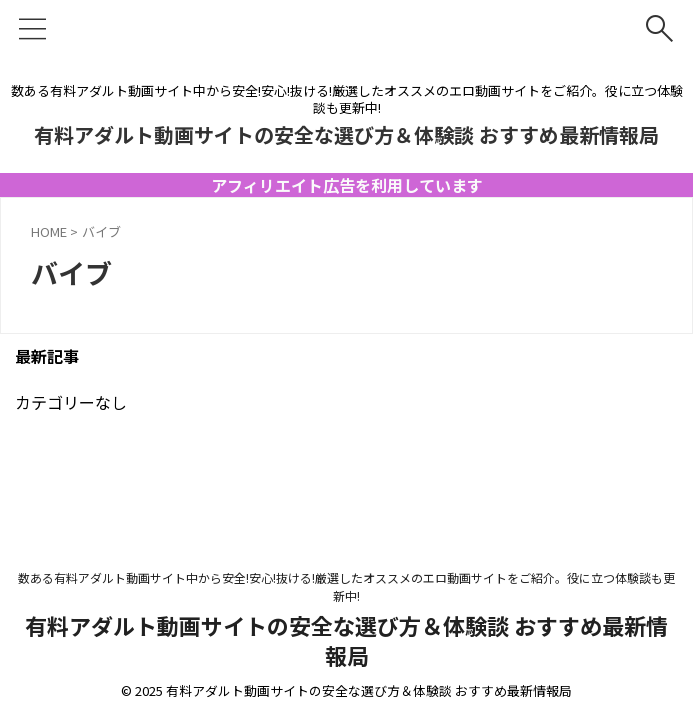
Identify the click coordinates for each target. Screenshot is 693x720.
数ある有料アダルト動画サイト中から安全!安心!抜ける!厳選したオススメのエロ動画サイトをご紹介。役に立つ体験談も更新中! (346, 586)
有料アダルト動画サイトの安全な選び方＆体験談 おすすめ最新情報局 (346, 134)
